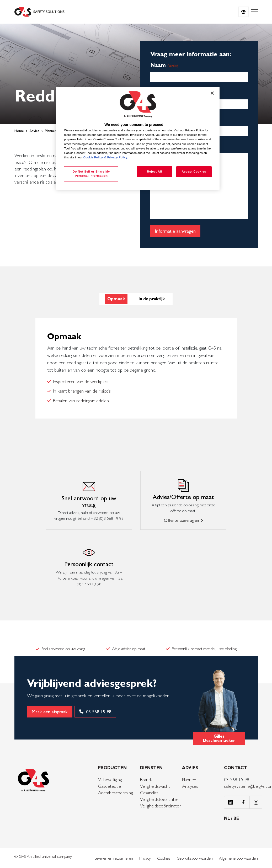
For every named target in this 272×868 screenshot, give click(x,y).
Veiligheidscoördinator (161, 806)
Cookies (164, 858)
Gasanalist (149, 793)
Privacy (145, 858)
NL (228, 818)
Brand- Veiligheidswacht (155, 783)
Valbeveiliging (110, 779)
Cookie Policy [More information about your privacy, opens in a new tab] (93, 157)
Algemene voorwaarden (238, 858)
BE (236, 818)
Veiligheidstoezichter (159, 799)
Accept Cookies (194, 172)
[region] (138, 138)
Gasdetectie (110, 786)
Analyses (190, 786)
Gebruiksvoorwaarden (195, 858)
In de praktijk (152, 299)
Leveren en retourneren (114, 858)
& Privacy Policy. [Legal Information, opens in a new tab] (116, 157)
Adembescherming (115, 793)
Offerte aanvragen (181, 520)
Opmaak (116, 299)
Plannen (189, 779)
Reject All (154, 172)
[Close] (212, 93)
